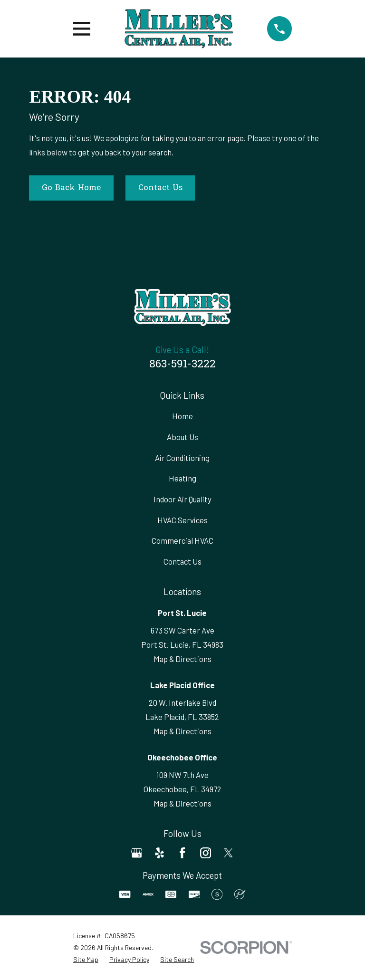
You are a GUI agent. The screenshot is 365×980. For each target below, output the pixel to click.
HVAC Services (182, 520)
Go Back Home (71, 188)
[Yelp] (159, 853)
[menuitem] (86, 959)
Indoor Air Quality (182, 499)
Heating (182, 478)
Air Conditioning (182, 458)
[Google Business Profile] (137, 853)
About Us (182, 437)
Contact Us (160, 188)
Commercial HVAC (182, 540)
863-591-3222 (182, 365)
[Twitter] (228, 853)
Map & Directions (182, 659)
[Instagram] (206, 853)
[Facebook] (182, 853)
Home (182, 416)
